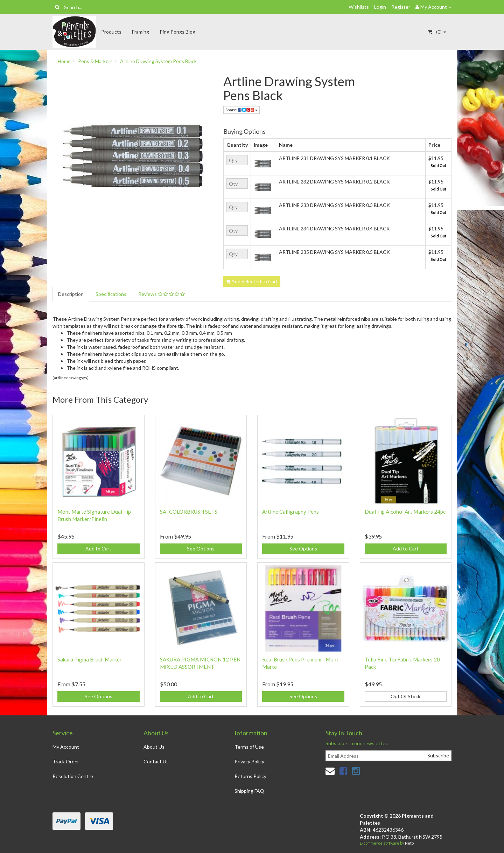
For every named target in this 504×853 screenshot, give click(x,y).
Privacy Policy (249, 761)
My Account (66, 747)
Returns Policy (250, 776)
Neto (409, 843)
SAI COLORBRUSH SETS (189, 512)
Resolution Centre (73, 776)
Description (71, 294)
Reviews (162, 294)
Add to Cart (98, 549)
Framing (141, 32)
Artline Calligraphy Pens (290, 512)
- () (437, 32)
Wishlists (359, 7)
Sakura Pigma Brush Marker (90, 659)
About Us (154, 747)
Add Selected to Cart (252, 281)
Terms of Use (249, 747)
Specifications (111, 294)
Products (111, 32)
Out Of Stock (405, 696)
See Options (201, 549)
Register (401, 7)
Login (380, 7)
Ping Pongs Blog (177, 32)
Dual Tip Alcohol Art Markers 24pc (405, 512)
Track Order (66, 761)
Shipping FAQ (249, 791)
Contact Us (156, 761)
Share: (241, 110)
